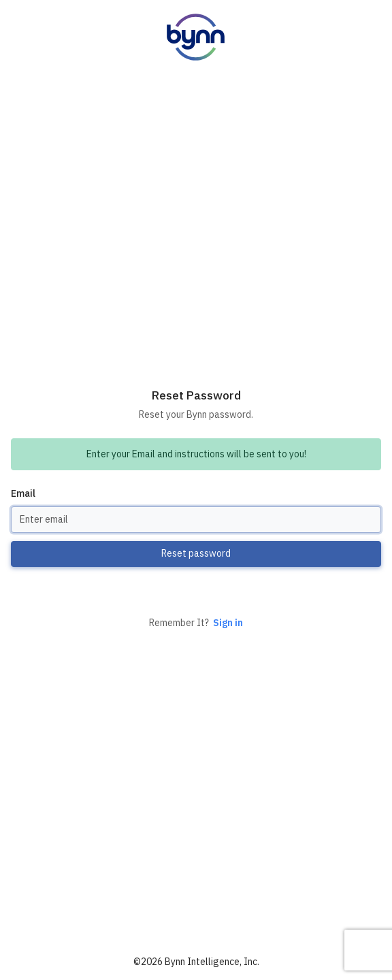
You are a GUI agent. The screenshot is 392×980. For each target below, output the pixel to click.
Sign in (228, 623)
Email (23, 493)
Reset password (196, 553)
